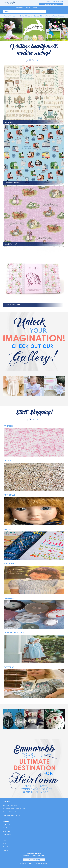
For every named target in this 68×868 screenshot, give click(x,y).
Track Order (6, 831)
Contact (34, 8)
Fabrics (7, 16)
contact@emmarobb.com (14, 815)
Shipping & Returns (9, 828)
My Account (6, 825)
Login (61, 2)
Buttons (36, 16)
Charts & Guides (8, 847)
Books (22, 16)
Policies (27, 8)
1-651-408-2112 (12, 812)
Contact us (6, 844)
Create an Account (52, 2)
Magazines (29, 16)
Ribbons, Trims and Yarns (49, 16)
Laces (15, 16)
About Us (6, 850)
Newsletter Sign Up (51, 4)
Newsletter (20, 8)
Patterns (61, 16)
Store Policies (7, 834)
